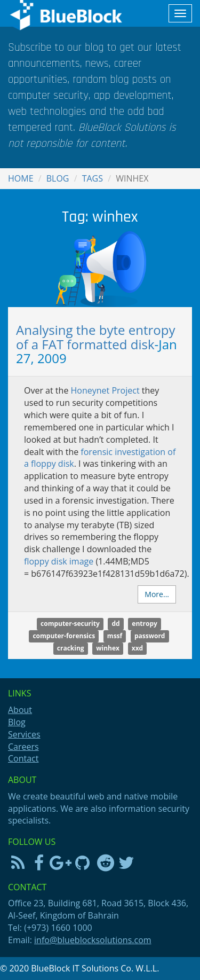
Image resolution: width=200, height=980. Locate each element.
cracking (71, 649)
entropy (144, 624)
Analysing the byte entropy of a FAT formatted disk (95, 337)
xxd (137, 649)
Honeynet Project (105, 390)
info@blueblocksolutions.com (93, 940)
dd (115, 624)
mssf (115, 636)
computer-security (70, 624)
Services (24, 734)
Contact (23, 758)
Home (21, 178)
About (20, 710)
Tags (93, 178)
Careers (23, 747)
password (150, 636)
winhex (108, 649)
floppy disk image (59, 561)
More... (157, 594)
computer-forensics (64, 636)
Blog (58, 178)
